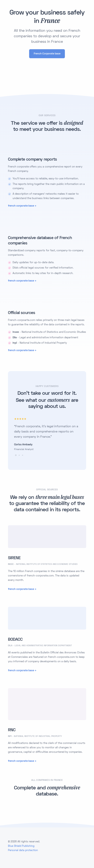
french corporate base (21, 206)
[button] (16, 455)
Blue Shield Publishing (21, 846)
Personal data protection (23, 850)
